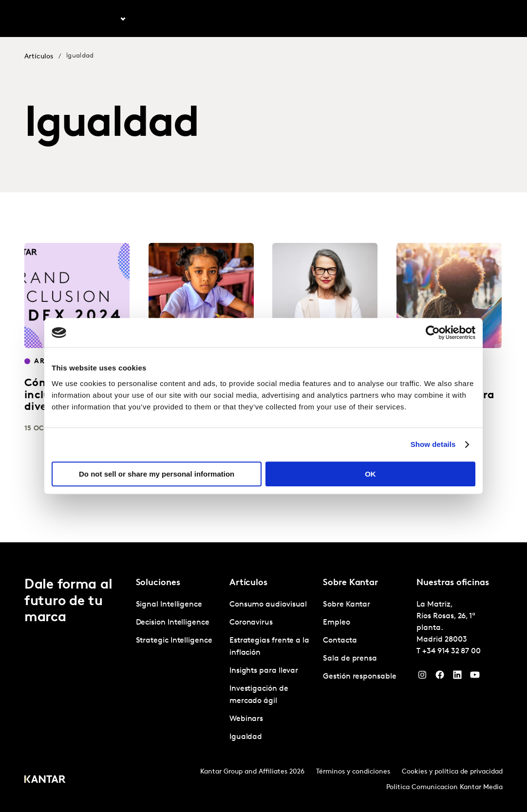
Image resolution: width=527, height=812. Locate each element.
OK (370, 474)
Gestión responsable (359, 677)
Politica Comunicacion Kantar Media (444, 787)
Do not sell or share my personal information (157, 474)
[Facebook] (440, 677)
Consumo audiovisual (268, 605)
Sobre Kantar (356, 19)
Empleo (401, 19)
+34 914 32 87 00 (452, 651)
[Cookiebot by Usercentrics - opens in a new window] (433, 332)
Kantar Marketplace (216, 19)
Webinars (246, 719)
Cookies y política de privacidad (452, 772)
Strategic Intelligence (174, 641)
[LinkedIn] (457, 677)
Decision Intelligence (173, 623)
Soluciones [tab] (100, 19)
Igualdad (246, 737)
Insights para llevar (264, 671)
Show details (433, 444)
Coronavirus (251, 623)
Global (476, 19)
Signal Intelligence (169, 605)
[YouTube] (475, 677)
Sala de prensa (350, 659)
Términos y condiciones (353, 772)
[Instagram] (422, 677)
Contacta (439, 19)
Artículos (152, 19)
